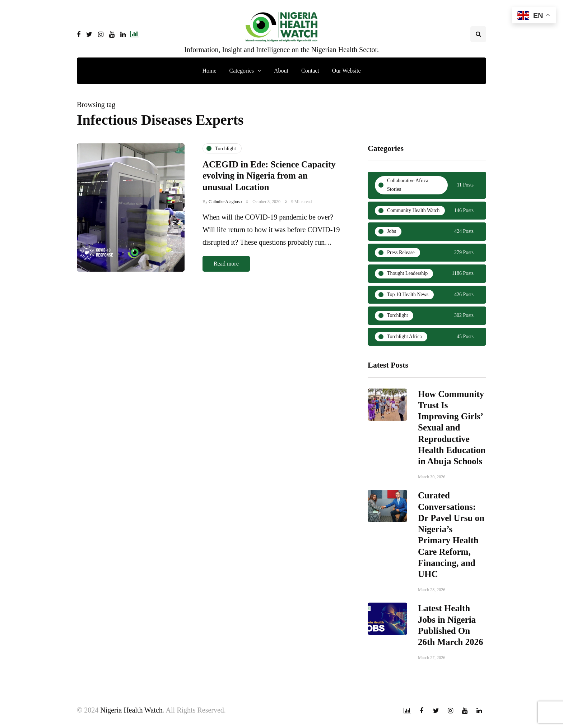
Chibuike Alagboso (225, 202)
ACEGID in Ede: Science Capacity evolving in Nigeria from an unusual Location (269, 176)
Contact (310, 71)
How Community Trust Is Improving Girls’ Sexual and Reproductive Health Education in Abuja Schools (452, 429)
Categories (242, 71)
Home (209, 71)
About (281, 71)
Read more (226, 264)
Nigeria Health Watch (131, 710)
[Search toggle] (478, 34)
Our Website (346, 71)
